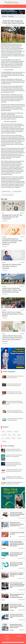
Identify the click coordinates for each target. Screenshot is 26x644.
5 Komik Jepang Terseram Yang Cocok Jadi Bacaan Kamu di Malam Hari (12, 393)
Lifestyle (19, 438)
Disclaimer (7, 639)
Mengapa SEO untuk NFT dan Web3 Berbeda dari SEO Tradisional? (12, 217)
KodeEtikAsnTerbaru (6, 192)
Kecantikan (4, 435)
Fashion (3, 432)
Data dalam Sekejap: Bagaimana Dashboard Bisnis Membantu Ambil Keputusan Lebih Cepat (14, 464)
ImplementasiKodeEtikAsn (8, 195)
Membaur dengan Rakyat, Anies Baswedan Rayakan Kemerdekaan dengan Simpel (17, 596)
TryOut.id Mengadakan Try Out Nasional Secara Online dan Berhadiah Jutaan (16, 554)
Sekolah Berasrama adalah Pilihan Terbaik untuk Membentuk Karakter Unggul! (17, 606)
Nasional (4, 263)
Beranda (7, 636)
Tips (3, 213)
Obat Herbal (9, 432)
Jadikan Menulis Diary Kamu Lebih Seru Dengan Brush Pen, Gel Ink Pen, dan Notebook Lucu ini (12, 339)
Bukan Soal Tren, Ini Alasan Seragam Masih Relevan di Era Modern (13, 314)
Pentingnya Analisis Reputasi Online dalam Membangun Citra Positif (17, 616)
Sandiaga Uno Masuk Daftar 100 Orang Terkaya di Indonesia (12, 266)
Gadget (3, 334)
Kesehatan (8, 438)
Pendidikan (4, 237)
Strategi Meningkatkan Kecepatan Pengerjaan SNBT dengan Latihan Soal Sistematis (12, 242)
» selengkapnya (5, 221)
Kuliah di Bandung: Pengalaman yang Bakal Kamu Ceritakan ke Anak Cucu (17, 575)
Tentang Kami (19, 636)
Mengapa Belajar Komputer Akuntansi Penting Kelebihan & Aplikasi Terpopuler (16, 626)
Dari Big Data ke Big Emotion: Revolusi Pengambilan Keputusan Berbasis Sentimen (12, 471)
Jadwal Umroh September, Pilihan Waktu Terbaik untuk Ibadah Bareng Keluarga (12, 290)
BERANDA (4, 16)
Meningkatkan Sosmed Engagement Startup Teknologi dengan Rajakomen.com (17, 524)
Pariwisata (4, 286)
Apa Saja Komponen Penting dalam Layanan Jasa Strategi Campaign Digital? (16, 564)
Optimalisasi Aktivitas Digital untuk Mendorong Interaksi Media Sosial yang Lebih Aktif (17, 514)
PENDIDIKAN (11, 16)
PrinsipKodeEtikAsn (17, 192)
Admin (19, 25)
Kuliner (10, 435)
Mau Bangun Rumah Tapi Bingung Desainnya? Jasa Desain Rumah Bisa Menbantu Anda (13, 403)
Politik (14, 435)
